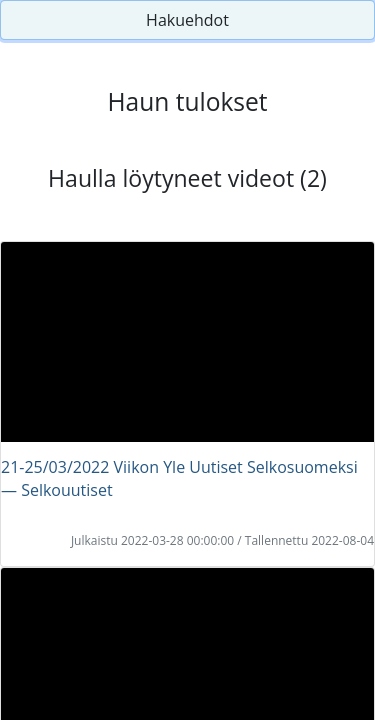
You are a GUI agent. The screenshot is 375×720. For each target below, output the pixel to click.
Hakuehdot (187, 20)
